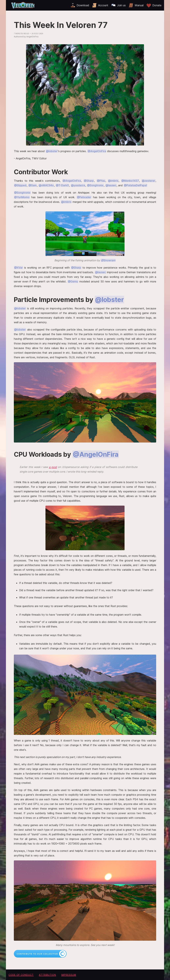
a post (53, 467)
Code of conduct (21, 975)
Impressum (69, 975)
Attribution (47, 975)
